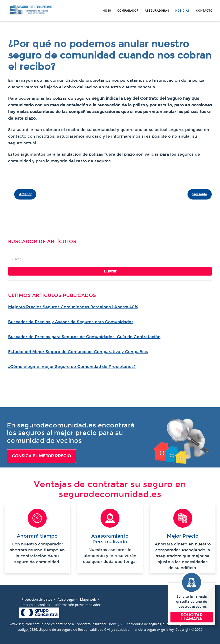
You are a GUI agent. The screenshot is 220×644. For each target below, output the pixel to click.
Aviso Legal (66, 599)
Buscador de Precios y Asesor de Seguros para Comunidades (71, 322)
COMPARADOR (128, 11)
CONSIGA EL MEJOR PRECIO (41, 456)
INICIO (106, 11)
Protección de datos (37, 599)
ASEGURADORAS (157, 11)
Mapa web (88, 599)
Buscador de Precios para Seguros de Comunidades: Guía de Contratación (84, 337)
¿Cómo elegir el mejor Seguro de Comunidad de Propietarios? (72, 367)
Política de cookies (36, 605)
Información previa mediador (78, 605)
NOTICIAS (183, 11)
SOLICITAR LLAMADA (192, 617)
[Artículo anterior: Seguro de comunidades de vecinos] (25, 194)
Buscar (110, 271)
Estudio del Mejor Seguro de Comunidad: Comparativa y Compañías (78, 352)
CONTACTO (204, 11)
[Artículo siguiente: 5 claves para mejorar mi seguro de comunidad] (200, 194)
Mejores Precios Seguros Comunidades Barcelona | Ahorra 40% (73, 307)
